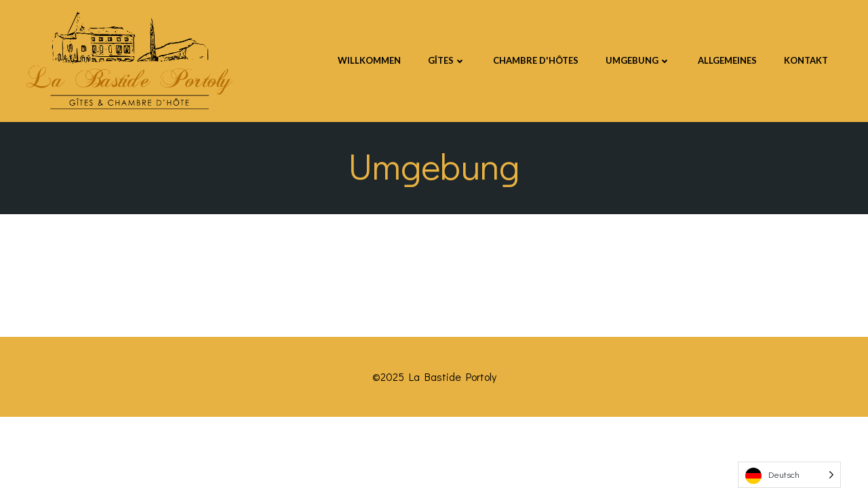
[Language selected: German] (789, 475)
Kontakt (806, 60)
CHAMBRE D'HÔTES (536, 60)
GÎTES (447, 60)
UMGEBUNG (638, 60)
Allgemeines (727, 60)
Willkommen (369, 60)
